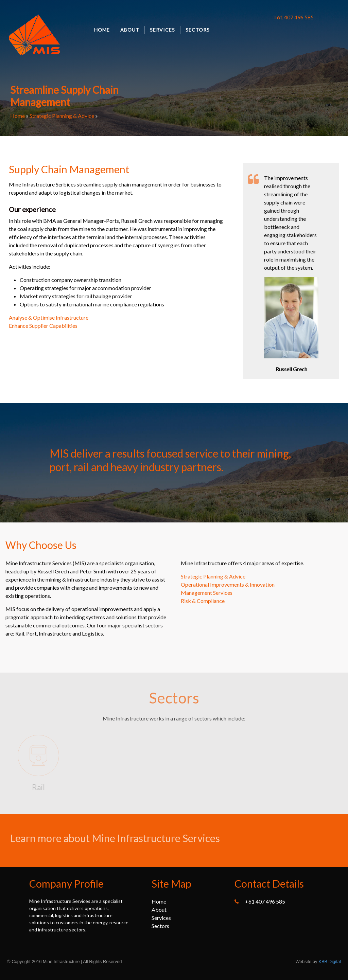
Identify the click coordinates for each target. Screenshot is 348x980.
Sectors (198, 30)
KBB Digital (330, 961)
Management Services (207, 593)
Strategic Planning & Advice (62, 116)
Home (102, 30)
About (130, 30)
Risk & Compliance (203, 601)
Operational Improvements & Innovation (228, 584)
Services (162, 30)
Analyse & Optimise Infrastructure (49, 317)
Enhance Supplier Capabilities (43, 326)
